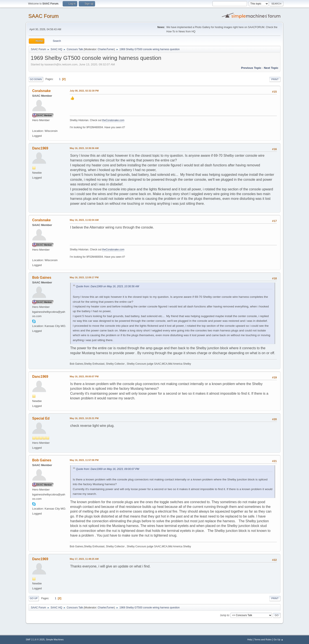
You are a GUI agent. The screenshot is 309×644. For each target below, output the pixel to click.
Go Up (34, 598)
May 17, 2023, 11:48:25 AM (84, 559)
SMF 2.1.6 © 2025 (35, 639)
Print (275, 79)
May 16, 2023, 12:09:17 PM (84, 277)
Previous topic (251, 68)
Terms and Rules (263, 639)
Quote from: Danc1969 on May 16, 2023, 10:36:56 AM (108, 286)
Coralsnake (41, 91)
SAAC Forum (43, 16)
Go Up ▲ (278, 639)
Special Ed (41, 418)
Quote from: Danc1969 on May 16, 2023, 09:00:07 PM (108, 469)
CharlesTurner (106, 49)
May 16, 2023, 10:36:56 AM (84, 148)
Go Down (36, 79)
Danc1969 (40, 148)
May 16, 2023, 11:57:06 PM (84, 460)
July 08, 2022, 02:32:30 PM (84, 91)
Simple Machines (55, 639)
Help (250, 639)
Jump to (225, 615)
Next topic (271, 68)
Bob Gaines (42, 278)
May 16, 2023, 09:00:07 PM (84, 376)
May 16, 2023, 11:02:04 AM (84, 220)
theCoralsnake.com (113, 120)
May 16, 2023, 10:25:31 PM (84, 418)
